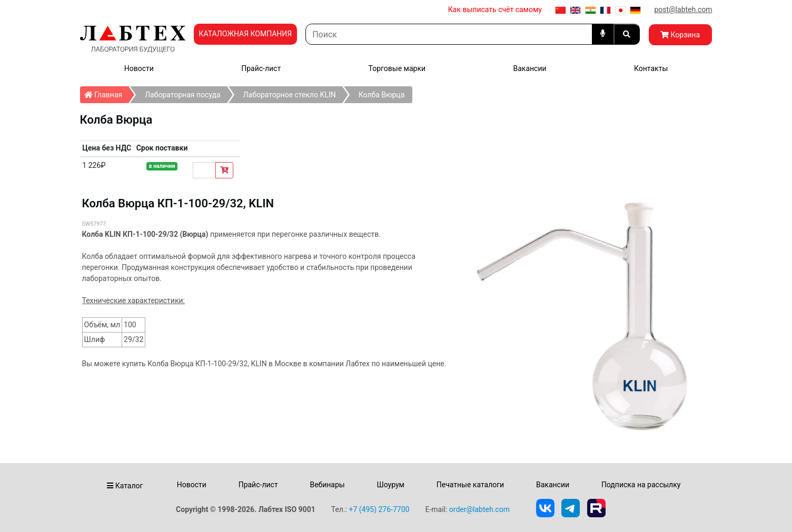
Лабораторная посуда (182, 95)
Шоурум (390, 485)
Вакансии (529, 68)
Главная (107, 93)
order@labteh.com (479, 509)
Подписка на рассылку (641, 485)
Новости (139, 68)
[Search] (449, 34)
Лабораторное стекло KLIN (290, 95)
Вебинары (327, 485)
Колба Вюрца (382, 95)
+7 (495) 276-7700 (379, 509)
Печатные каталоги (470, 485)
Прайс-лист (261, 68)
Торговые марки (397, 68)
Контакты (651, 68)
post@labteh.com (683, 9)
